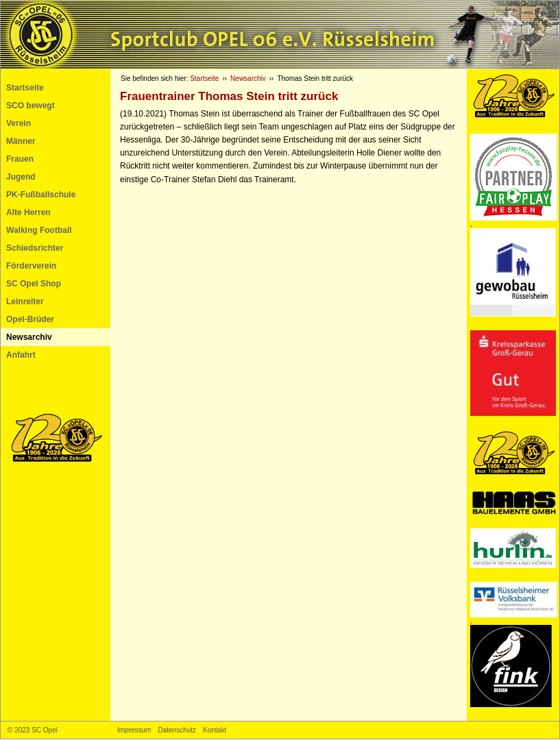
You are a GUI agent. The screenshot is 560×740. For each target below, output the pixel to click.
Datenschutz (177, 730)
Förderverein (31, 266)
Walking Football (39, 230)
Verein (19, 123)
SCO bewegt (31, 106)
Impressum (134, 730)
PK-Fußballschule (41, 195)
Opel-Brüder (30, 319)
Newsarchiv (29, 337)
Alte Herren (28, 212)
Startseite (25, 88)
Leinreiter (25, 301)
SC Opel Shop (34, 284)
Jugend (21, 177)
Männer (21, 141)
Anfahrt (21, 355)
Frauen (20, 159)
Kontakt (215, 730)
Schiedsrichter (35, 248)
